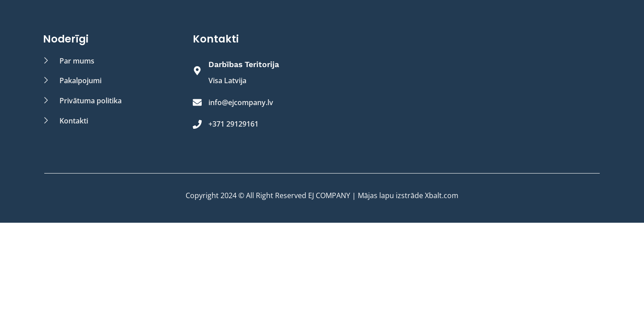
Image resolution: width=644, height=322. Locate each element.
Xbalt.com (442, 195)
